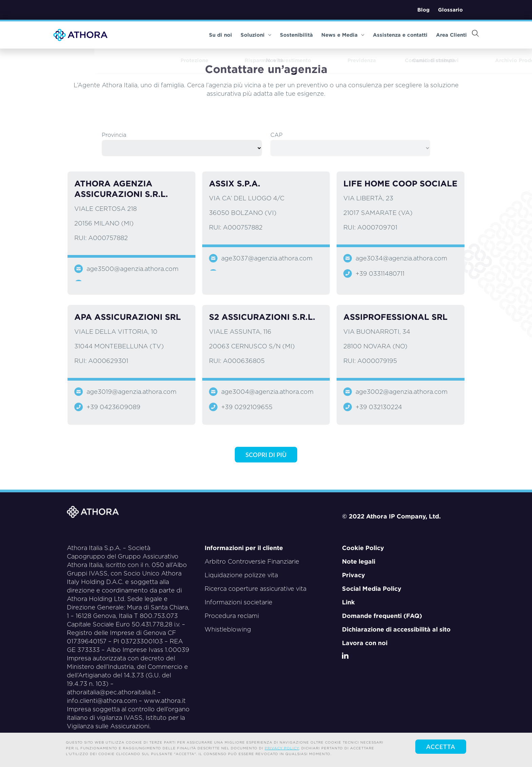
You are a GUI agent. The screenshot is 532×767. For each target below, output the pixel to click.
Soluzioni (243, 35)
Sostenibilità (284, 35)
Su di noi (208, 35)
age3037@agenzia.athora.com (267, 258)
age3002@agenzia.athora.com (402, 392)
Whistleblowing (228, 629)
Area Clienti (439, 35)
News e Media (330, 35)
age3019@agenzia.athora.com (131, 392)
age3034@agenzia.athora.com (401, 258)
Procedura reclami (232, 616)
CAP (277, 135)
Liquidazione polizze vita (241, 575)
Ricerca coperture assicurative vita (255, 589)
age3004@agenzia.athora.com (267, 392)
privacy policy (282, 748)
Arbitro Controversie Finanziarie (252, 561)
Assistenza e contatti (388, 35)
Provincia (114, 135)
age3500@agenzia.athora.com (132, 269)
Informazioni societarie (239, 602)
